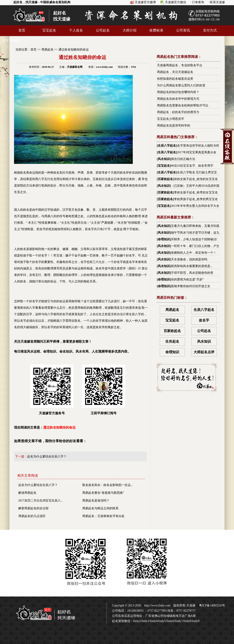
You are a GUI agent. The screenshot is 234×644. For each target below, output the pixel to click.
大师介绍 (130, 30)
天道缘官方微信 (175, 2)
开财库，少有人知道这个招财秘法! (194, 239)
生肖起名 (172, 341)
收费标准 (156, 30)
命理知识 (164, 239)
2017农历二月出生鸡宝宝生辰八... (41, 501)
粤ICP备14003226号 (212, 605)
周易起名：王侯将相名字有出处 (103, 516)
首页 (22, 30)
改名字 (204, 320)
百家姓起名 (165, 179)
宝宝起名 (49, 30)
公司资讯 (183, 30)
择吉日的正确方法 (183, 159)
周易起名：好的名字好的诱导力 (178, 112)
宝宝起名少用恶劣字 (171, 119)
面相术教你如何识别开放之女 (191, 286)
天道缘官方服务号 (52, 390)
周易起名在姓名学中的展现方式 (178, 99)
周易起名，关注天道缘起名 (175, 72)
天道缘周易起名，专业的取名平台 (180, 65)
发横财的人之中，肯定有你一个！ (194, 253)
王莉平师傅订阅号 (104, 390)
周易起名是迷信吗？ (96, 501)
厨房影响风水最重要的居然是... (192, 266)
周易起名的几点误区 (32, 516)
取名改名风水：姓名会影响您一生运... (108, 485)
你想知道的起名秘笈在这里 (175, 79)
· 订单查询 (197, 2)
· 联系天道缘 (217, 2)
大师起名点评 (204, 352)
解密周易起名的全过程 (33, 508)
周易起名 (47, 50)
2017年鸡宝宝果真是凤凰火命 (197, 152)
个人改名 (76, 30)
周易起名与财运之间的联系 (100, 508)
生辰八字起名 (167, 146)
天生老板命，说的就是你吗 (189, 259)
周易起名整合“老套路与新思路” (103, 493)
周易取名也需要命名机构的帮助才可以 (183, 105)
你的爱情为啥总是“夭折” (187, 279)
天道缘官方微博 (145, 2)
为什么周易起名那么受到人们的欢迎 (181, 85)
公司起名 (103, 30)
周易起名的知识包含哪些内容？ (178, 92)
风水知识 (164, 159)
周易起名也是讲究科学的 (174, 126)
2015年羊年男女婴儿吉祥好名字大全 (195, 206)
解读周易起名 (27, 493)
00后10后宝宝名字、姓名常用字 (192, 166)
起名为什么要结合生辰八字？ (47, 456)
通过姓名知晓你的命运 (74, 50)
